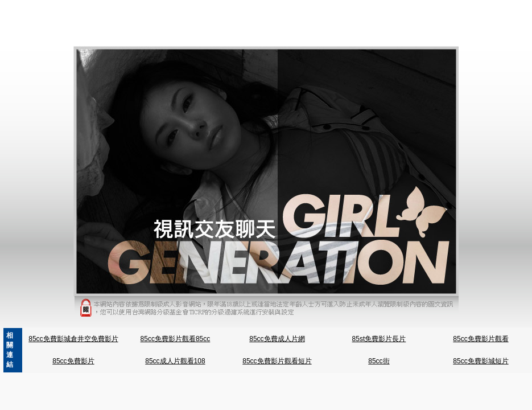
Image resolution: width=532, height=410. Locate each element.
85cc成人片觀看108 (175, 361)
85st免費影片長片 (379, 339)
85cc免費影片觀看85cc (176, 339)
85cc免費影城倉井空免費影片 (73, 339)
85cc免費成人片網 (277, 339)
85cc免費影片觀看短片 (277, 361)
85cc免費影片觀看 (481, 339)
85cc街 (379, 361)
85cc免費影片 (73, 361)
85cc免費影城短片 (481, 361)
